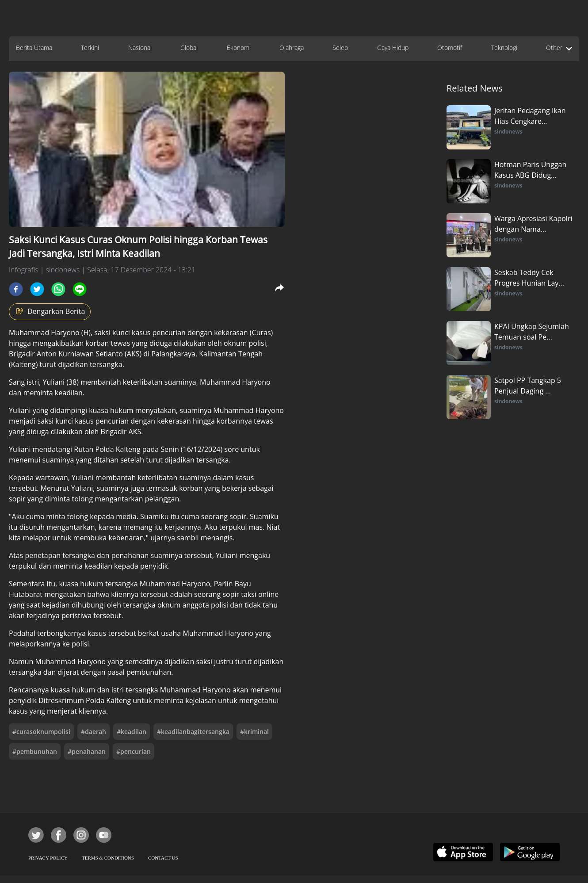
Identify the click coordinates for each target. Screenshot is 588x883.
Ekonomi (239, 48)
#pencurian (134, 751)
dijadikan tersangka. (91, 364)
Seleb (340, 48)
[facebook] (16, 289)
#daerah (94, 732)
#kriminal (254, 732)
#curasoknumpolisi (41, 732)
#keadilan (132, 732)
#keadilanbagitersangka (193, 732)
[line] (80, 289)
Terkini (90, 48)
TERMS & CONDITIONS (108, 858)
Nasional (140, 48)
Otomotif (450, 48)
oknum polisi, (246, 343)
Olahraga (292, 48)
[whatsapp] (58, 289)
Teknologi (504, 48)
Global (189, 48)
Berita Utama (34, 48)
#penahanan (87, 751)
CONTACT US (163, 858)
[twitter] (37, 289)
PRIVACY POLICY (48, 858)
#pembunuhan (35, 751)
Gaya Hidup (393, 48)
